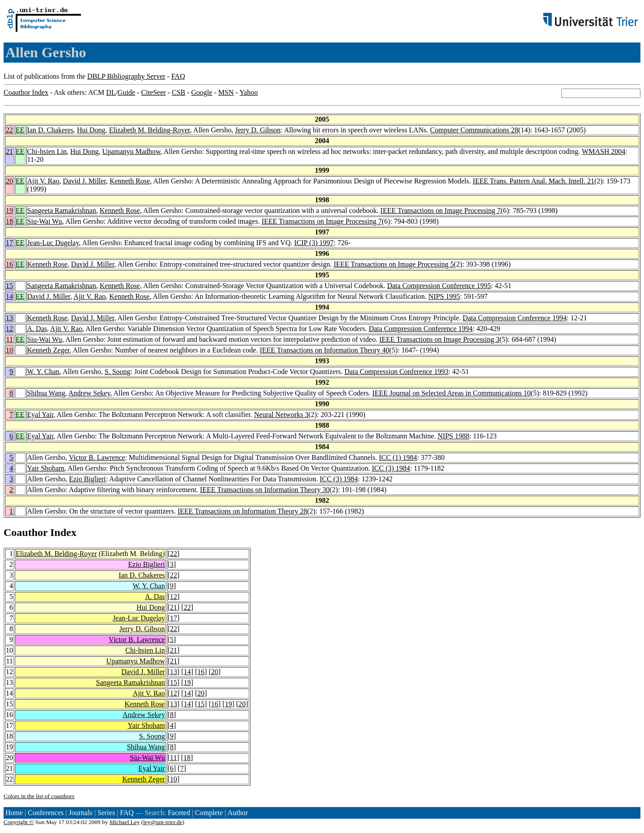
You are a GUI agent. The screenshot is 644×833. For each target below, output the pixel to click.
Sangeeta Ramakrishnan (62, 210)
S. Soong (118, 372)
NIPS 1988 (454, 436)
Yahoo (248, 92)
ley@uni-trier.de (163, 822)
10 (9, 350)
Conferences (46, 813)
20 (9, 181)
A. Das (37, 329)
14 (9, 296)
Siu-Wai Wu (45, 221)
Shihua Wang (46, 393)
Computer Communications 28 (474, 130)
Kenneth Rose (130, 181)
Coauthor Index (26, 92)
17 (9, 243)
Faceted (179, 813)
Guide (126, 92)
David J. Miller (84, 181)
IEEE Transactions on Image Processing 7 (441, 210)
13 (9, 318)
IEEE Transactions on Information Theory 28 (242, 511)
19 (9, 210)
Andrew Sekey (89, 393)
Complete (209, 813)
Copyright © (19, 822)
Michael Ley (125, 822)
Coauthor (25, 532)
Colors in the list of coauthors (39, 796)
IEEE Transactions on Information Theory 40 (325, 350)
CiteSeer (154, 92)
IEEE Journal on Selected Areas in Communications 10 (451, 393)
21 (9, 151)
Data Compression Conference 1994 (515, 318)
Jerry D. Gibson (258, 130)
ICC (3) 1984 (391, 468)
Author (238, 813)
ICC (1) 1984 (398, 457)
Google (202, 92)
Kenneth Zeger (49, 350)
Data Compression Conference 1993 (396, 372)
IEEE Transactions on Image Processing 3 (439, 339)
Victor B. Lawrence (97, 457)
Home (14, 813)
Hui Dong (91, 130)
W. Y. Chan (43, 372)
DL (111, 92)
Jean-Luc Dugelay (53, 243)
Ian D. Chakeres (51, 130)
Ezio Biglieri (87, 479)
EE (20, 130)
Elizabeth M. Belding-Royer (150, 130)
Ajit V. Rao (43, 181)
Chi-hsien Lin (47, 151)
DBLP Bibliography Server (126, 76)
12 (9, 329)
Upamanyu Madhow (131, 151)
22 (9, 130)
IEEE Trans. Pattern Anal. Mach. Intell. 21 (534, 181)
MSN (226, 92)
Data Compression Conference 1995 (439, 286)
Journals (80, 813)
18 (9, 221)
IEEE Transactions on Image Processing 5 (394, 264)
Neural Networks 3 (281, 414)
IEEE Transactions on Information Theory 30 (265, 490)
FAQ (178, 76)
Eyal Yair (40, 414)
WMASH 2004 (604, 151)
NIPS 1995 (444, 296)
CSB (178, 92)
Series (106, 813)
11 (10, 339)
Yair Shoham (46, 468)
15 (9, 286)
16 (9, 264)
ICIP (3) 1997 (314, 243)
